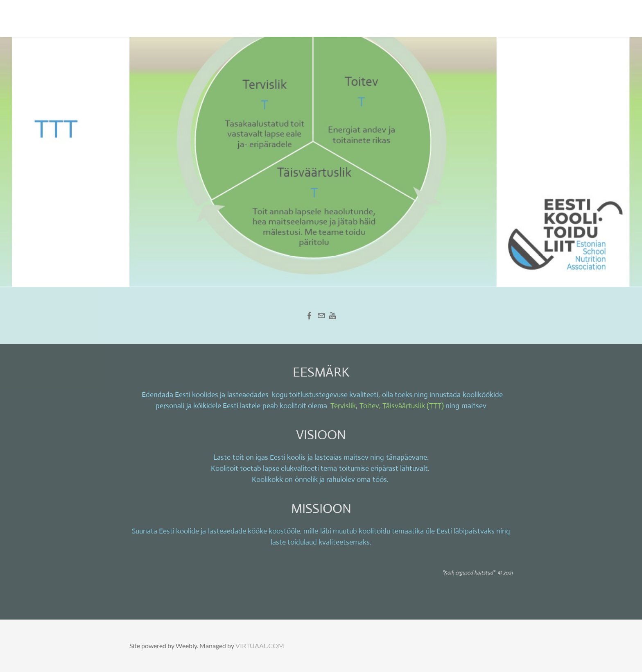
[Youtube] (332, 316)
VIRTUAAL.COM (260, 646)
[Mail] (321, 316)
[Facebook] (310, 316)
